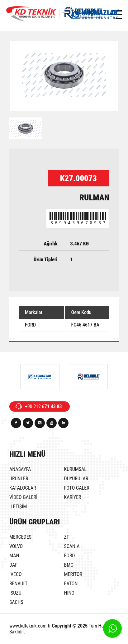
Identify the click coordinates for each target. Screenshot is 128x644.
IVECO (16, 574)
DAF (13, 565)
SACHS (16, 602)
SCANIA (72, 546)
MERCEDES (20, 537)
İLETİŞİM (18, 507)
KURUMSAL (75, 469)
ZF (67, 537)
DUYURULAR (76, 479)
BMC (69, 565)
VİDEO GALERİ (23, 497)
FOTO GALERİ (77, 488)
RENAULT (18, 584)
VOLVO (16, 546)
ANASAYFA (20, 469)
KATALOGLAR (23, 488)
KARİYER (73, 497)
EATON (71, 584)
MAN (14, 556)
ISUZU (15, 593)
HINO (69, 593)
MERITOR (73, 574)
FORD (70, 556)
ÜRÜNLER (19, 479)
